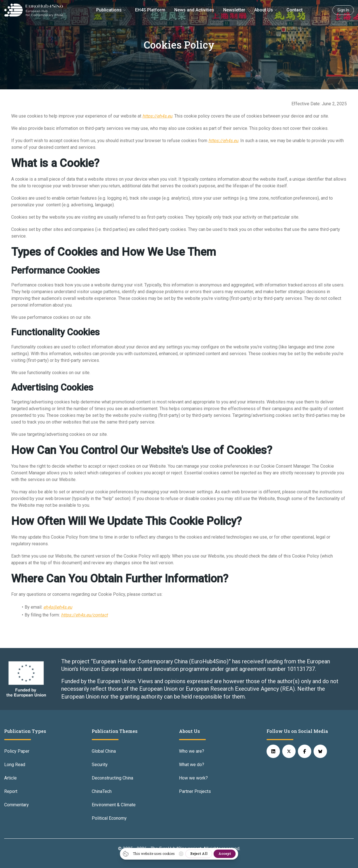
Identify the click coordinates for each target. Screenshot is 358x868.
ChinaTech (102, 791)
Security (100, 765)
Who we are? (192, 751)
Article (10, 778)
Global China (104, 751)
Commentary (17, 805)
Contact (295, 10)
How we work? (193, 778)
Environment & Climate (114, 805)
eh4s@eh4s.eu (58, 607)
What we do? (192, 765)
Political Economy (109, 818)
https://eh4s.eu (157, 116)
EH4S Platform (150, 10)
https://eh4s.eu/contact (84, 615)
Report (11, 791)
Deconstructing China (112, 778)
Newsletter (234, 10)
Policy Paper (17, 751)
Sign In (343, 10)
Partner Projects (195, 791)
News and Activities (194, 10)
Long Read (15, 765)
